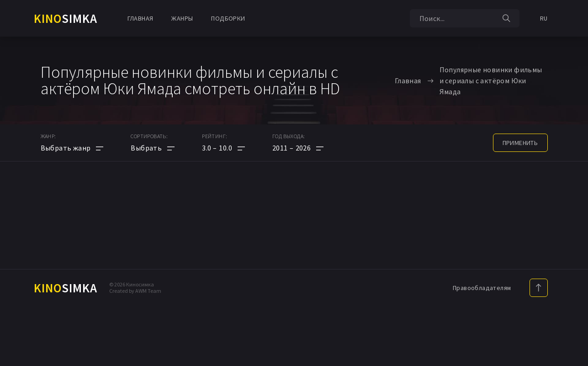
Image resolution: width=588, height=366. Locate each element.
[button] (223, 148)
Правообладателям (482, 288)
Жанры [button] (182, 18)
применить (520, 143)
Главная (140, 18)
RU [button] (544, 18)
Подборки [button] (228, 18)
